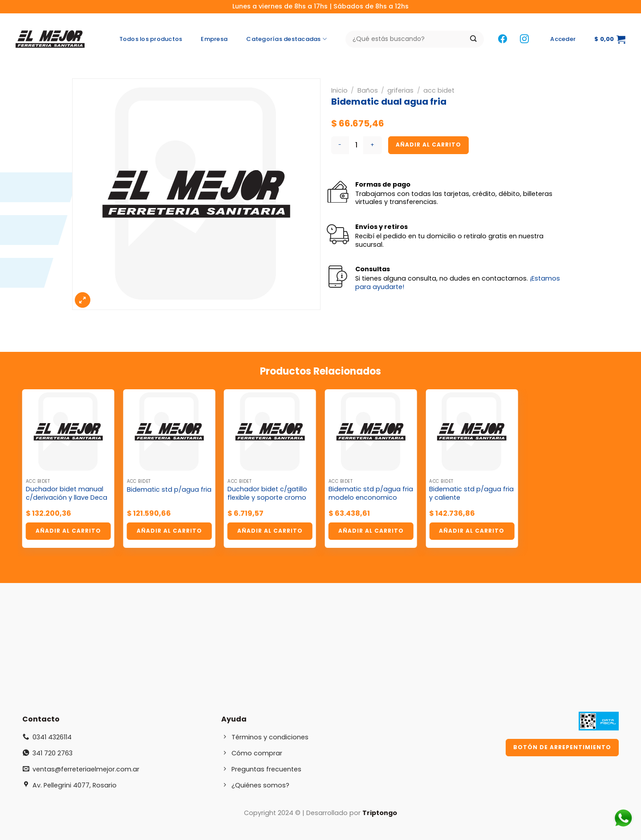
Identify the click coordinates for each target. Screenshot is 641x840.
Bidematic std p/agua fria (169, 490)
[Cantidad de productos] (356, 145)
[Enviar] (473, 39)
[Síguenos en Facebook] (503, 39)
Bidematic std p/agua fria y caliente (471, 493)
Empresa (214, 39)
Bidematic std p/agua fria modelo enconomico (371, 493)
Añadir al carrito (428, 145)
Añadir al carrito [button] (68, 531)
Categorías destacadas (286, 39)
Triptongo (380, 813)
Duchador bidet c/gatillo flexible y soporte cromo (267, 493)
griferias (400, 90)
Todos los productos (151, 39)
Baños (368, 90)
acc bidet (439, 90)
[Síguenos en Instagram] (524, 39)
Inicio (339, 90)
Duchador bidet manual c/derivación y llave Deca (67, 493)
